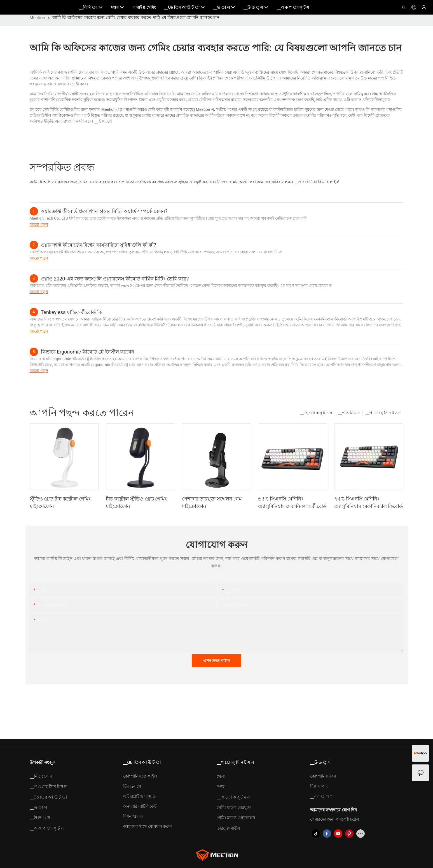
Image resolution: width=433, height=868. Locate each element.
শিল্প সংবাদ (319, 786)
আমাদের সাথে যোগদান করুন (148, 827)
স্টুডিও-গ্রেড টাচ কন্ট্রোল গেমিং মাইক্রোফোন (60, 502)
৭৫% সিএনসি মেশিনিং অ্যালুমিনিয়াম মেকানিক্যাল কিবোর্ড (368, 502)
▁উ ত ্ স (40, 818)
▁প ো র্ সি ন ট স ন (383, 413)
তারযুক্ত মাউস (229, 828)
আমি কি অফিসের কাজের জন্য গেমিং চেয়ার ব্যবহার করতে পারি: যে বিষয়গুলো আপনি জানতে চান (136, 18)
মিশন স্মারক (133, 816)
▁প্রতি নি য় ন (349, 413)
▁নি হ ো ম (41, 776)
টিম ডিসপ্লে (132, 786)
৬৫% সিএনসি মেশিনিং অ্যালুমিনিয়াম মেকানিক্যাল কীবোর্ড (292, 502)
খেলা (221, 776)
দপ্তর (221, 787)
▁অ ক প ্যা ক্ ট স (47, 828)
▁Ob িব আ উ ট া (48, 797)
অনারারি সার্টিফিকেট (140, 806)
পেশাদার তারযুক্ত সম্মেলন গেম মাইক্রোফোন (212, 502)
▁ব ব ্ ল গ (321, 796)
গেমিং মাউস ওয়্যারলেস (236, 818)
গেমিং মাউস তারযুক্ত (234, 808)
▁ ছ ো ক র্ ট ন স (316, 413)
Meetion (38, 18)
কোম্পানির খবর (323, 776)
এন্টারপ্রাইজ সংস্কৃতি (140, 796)
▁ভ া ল (38, 808)
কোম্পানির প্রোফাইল (140, 776)
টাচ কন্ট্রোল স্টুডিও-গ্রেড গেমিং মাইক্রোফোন (136, 502)
